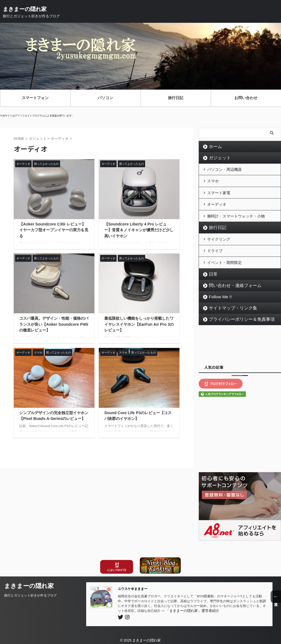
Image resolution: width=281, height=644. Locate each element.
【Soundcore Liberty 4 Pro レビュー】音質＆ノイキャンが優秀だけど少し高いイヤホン (139, 230)
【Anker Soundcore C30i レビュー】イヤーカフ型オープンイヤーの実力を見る (54, 230)
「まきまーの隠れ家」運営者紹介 (190, 607)
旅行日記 (216, 226)
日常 (212, 271)
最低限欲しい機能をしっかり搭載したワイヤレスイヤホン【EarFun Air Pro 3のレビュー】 (139, 324)
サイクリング (219, 237)
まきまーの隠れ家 (25, 9)
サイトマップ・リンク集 (229, 305)
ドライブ (215, 248)
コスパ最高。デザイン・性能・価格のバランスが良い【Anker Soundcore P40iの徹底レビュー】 (54, 324)
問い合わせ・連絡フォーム (231, 282)
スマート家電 (219, 192)
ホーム (214, 147)
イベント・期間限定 (224, 260)
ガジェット (218, 158)
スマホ (213, 180)
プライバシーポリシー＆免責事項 (237, 316)
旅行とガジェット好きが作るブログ (30, 592)
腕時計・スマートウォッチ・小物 (236, 214)
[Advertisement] (240, 340)
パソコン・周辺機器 (224, 169)
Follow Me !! (219, 294)
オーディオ (217, 203)
